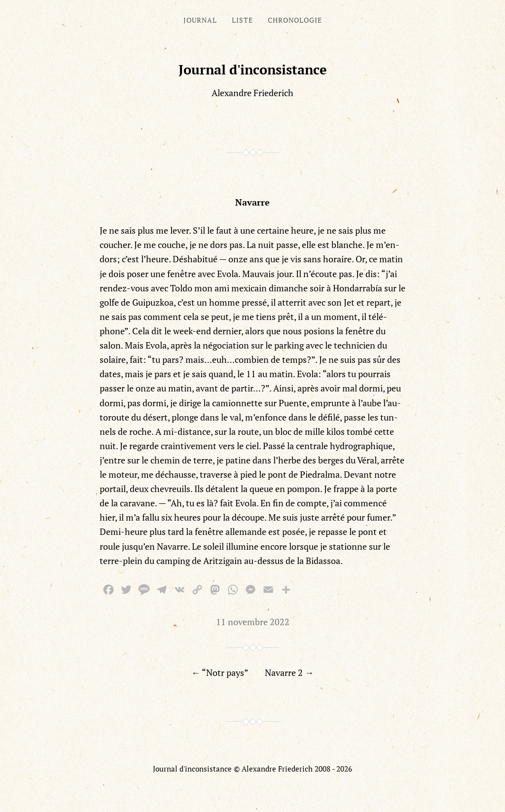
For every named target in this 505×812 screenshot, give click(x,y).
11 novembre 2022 (253, 622)
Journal (200, 20)
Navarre (252, 202)
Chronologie (295, 20)
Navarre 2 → (289, 672)
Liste (242, 20)
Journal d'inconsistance (253, 70)
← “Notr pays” (220, 672)
